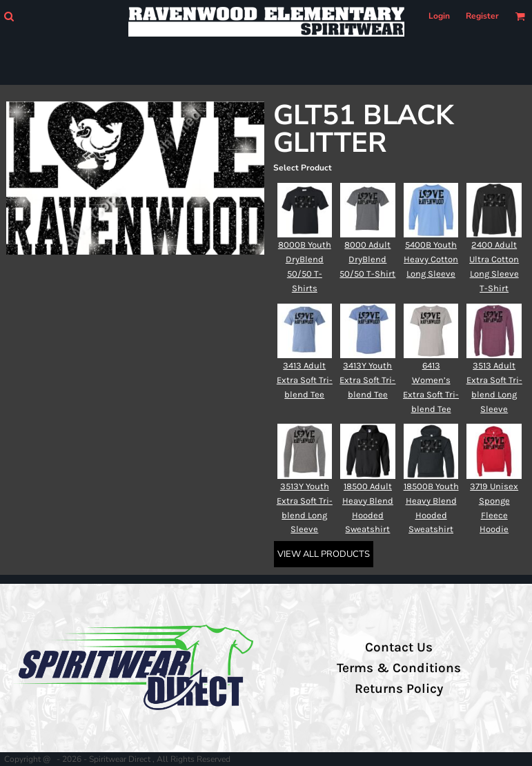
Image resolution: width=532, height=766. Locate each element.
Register (482, 16)
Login (439, 16)
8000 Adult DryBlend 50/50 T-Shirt (367, 259)
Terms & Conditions (399, 668)
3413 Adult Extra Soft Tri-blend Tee (305, 380)
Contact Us (399, 647)
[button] (9, 16)
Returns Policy (399, 689)
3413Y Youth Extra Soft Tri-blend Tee (367, 380)
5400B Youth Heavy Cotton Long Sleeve (431, 259)
